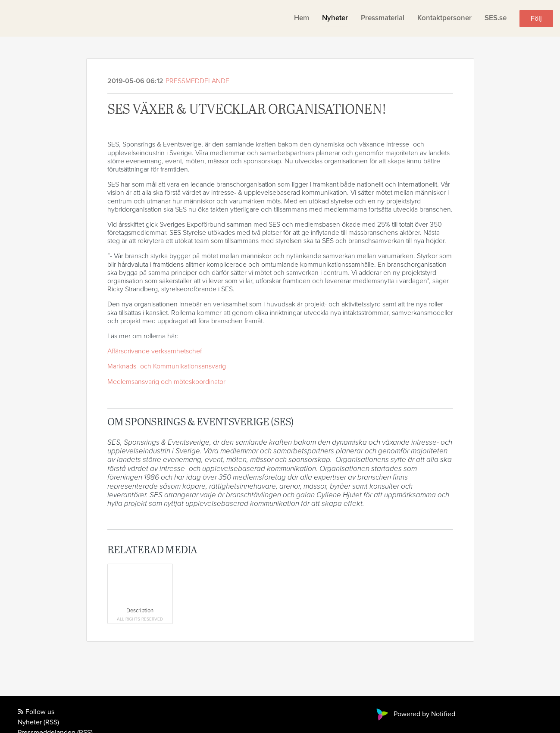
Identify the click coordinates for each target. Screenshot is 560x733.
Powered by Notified (415, 714)
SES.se (496, 18)
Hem (302, 18)
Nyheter (335, 18)
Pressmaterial (383, 18)
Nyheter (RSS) (38, 722)
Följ (536, 19)
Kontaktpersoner (444, 18)
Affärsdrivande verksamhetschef (155, 351)
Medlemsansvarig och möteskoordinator (166, 382)
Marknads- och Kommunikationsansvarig (167, 366)
